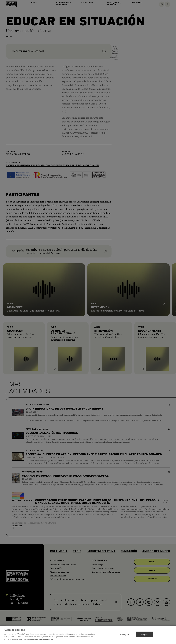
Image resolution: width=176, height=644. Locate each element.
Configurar (125, 637)
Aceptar (144, 637)
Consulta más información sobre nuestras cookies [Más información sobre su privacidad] (32, 642)
